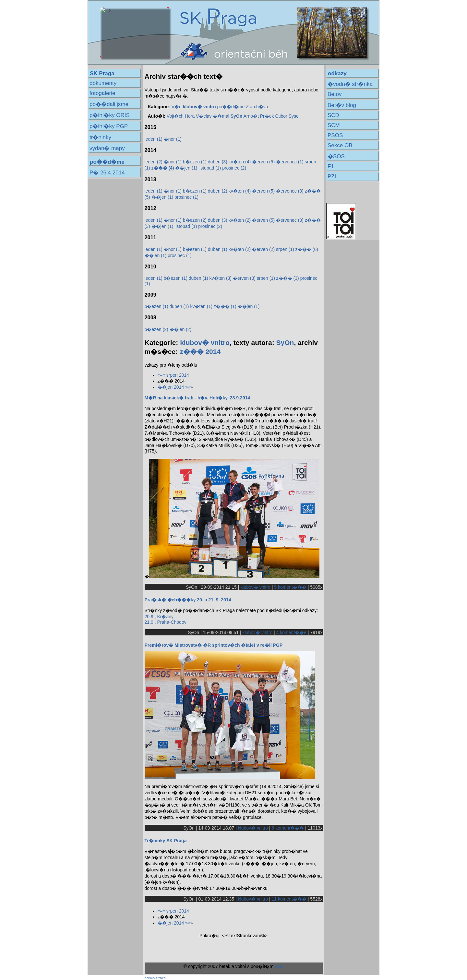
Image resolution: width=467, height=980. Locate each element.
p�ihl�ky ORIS (110, 115)
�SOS (336, 156)
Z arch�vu (257, 107)
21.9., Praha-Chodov (166, 622)
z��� (307, 249)
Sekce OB (340, 145)
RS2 (279, 966)
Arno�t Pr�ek (258, 116)
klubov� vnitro (205, 342)
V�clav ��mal (213, 116)
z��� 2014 (200, 352)
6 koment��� (288, 828)
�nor (173, 139)
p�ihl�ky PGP (109, 126)
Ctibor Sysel (287, 116)
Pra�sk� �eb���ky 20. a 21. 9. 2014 (188, 600)
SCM (334, 125)
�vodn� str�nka (350, 84)
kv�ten (240, 162)
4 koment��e (291, 632)
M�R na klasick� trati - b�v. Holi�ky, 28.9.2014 (198, 398)
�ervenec (290, 162)
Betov (335, 94)
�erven (263, 162)
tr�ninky (100, 137)
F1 (331, 166)
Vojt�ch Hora (181, 116)
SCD (333, 115)
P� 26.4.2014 (107, 173)
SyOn (285, 342)
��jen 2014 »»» (175, 387)
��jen (186, 168)
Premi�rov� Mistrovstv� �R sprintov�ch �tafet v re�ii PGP (214, 645)
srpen (285, 249)
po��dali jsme (109, 104)
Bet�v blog (342, 105)
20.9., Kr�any (159, 617)
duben (218, 162)
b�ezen (195, 162)
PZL (333, 177)
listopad (210, 168)
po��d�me (231, 107)
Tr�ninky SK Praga (166, 841)
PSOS (335, 135)
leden (154, 139)
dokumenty (103, 83)
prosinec (234, 168)
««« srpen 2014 (173, 375)
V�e (177, 107)
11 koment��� (289, 899)
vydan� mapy (107, 148)
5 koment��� (290, 587)
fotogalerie (102, 93)
